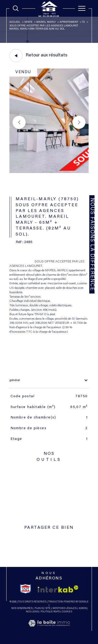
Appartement (69, 22)
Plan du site (42, 608)
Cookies (67, 612)
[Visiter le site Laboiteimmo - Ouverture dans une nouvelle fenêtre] (49, 629)
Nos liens (32, 612)
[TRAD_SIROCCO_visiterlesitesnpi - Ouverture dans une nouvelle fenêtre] (25, 589)
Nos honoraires (22, 608)
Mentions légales (64, 608)
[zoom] (49, 172)
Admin (83, 608)
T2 (83, 22)
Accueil (15, 22)
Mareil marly (46, 22)
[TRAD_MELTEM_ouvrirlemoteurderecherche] (16, 8)
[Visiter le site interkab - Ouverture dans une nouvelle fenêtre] (58, 589)
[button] (79, 122)
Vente (28, 22)
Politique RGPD (50, 612)
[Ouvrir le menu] (82, 8)
